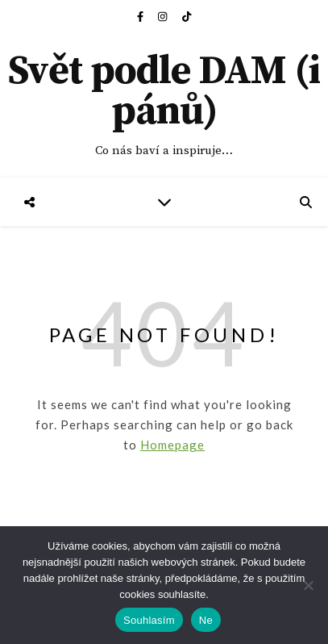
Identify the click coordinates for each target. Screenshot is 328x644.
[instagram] (164, 16)
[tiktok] (187, 16)
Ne (206, 620)
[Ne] (308, 585)
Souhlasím (149, 620)
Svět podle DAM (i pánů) (164, 92)
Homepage (172, 445)
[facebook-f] (141, 16)
